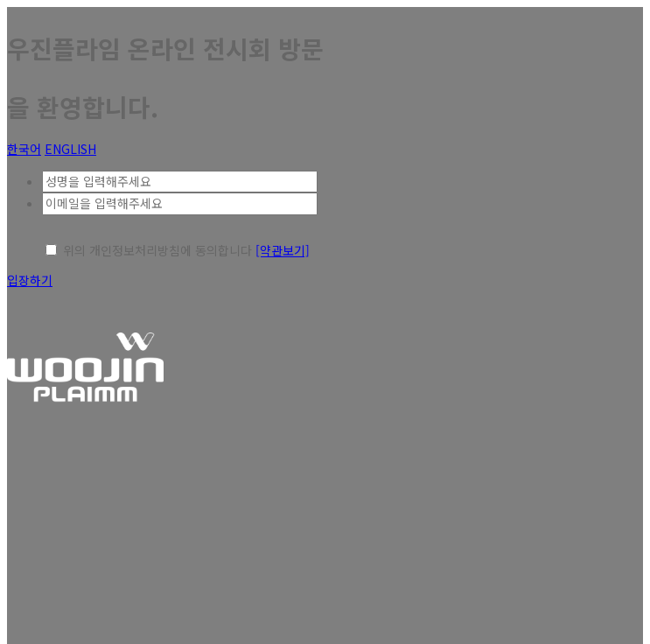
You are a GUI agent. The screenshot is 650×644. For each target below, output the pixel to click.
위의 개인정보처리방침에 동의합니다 (157, 250)
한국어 (24, 149)
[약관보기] (283, 250)
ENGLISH (70, 149)
